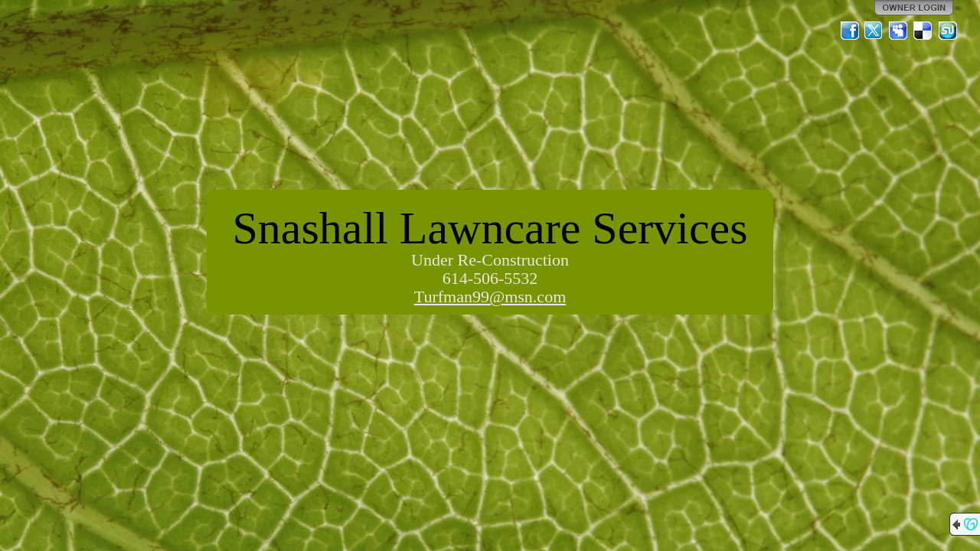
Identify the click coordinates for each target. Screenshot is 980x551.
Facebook (850, 31)
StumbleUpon (948, 31)
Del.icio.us (923, 31)
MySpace (899, 31)
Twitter (874, 31)
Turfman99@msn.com (490, 297)
